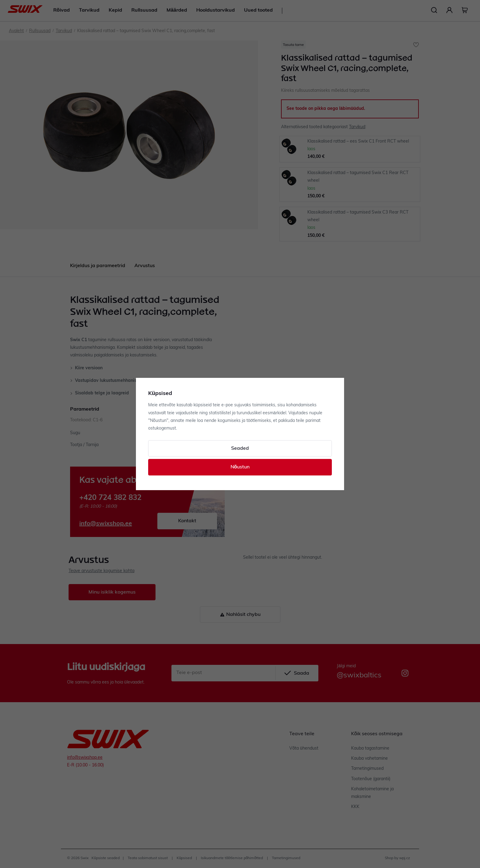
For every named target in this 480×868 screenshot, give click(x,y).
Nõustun (240, 467)
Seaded (240, 449)
